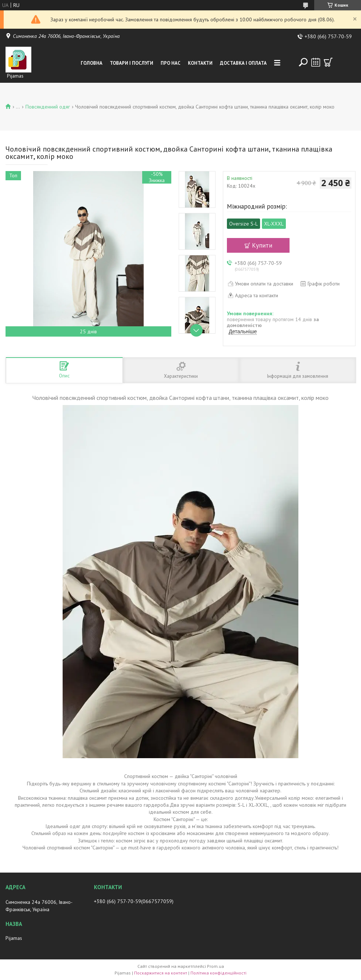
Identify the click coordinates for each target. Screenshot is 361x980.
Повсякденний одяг (48, 107)
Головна (92, 63)
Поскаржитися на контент (161, 973)
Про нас (171, 63)
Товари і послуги (132, 63)
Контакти (200, 63)
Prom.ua (215, 966)
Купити (262, 245)
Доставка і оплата (243, 63)
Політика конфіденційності (218, 973)
